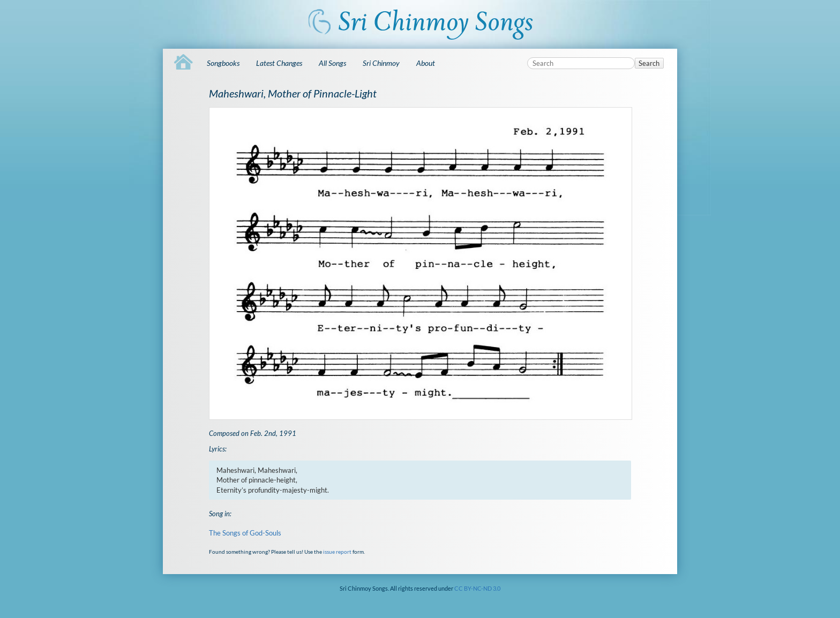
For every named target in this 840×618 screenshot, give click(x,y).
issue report (337, 552)
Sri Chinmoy (381, 63)
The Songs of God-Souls (245, 533)
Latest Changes (279, 63)
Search (649, 63)
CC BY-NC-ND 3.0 (477, 588)
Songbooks (223, 63)
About (426, 63)
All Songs (332, 63)
